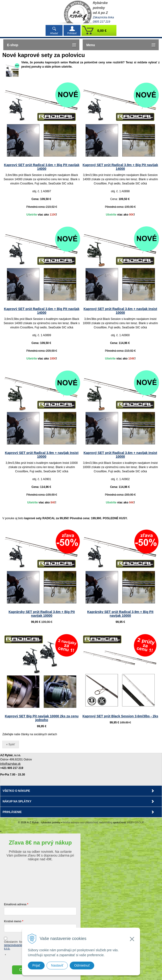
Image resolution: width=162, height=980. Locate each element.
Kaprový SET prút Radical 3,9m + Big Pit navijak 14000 (120, 167)
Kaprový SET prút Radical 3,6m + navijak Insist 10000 (120, 311)
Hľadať (54, 33)
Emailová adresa (15, 904)
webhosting (106, 822)
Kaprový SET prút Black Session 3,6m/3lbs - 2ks (120, 716)
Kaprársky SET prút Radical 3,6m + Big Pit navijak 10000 (42, 614)
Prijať (36, 965)
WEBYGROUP (135, 822)
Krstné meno (13, 921)
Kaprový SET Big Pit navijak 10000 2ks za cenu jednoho (42, 718)
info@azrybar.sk (10, 764)
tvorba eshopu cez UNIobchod (80, 822)
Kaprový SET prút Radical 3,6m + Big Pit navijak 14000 (42, 167)
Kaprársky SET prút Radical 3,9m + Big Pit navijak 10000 (120, 614)
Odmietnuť (82, 965)
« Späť (11, 744)
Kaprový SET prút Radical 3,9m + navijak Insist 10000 (42, 455)
